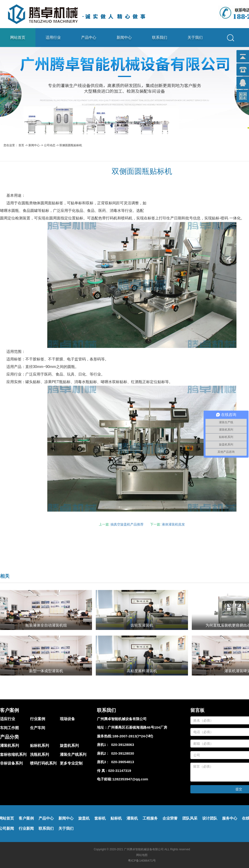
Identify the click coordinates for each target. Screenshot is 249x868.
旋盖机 (84, 818)
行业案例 (38, 719)
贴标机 (116, 818)
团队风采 (190, 818)
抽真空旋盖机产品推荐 (127, 524)
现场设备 (67, 719)
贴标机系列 (39, 746)
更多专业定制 (71, 763)
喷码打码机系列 (43, 763)
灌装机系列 (9, 746)
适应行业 (8, 719)
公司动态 (50, 145)
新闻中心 (124, 37)
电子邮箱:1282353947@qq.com (122, 779)
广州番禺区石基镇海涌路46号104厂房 (137, 727)
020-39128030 (122, 753)
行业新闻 (26, 828)
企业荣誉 (170, 818)
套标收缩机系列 (13, 755)
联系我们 (160, 37)
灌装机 (132, 818)
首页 (21, 145)
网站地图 (142, 855)
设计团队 (210, 818)
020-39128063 (122, 745)
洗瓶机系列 (39, 755)
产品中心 (89, 37)
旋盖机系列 (69, 746)
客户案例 (26, 818)
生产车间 (38, 728)
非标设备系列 (11, 763)
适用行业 (53, 37)
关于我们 (195, 37)
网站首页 (18, 37)
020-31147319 (120, 771)
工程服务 (150, 818)
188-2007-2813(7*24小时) (133, 736)
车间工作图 (9, 728)
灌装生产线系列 (73, 755)
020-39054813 (122, 762)
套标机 (100, 818)
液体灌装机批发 (173, 524)
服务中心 (230, 818)
